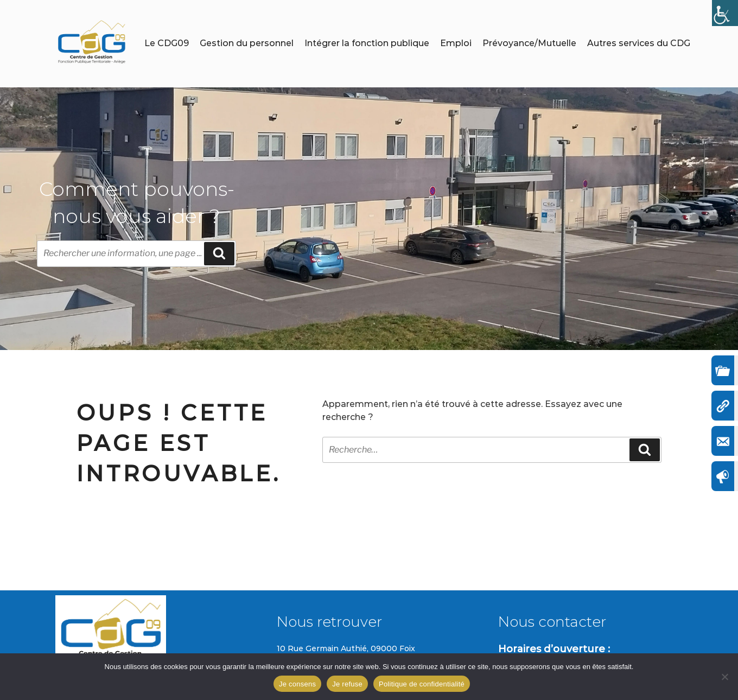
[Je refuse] (724, 677)
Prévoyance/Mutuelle (529, 43)
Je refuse (347, 684)
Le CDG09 (167, 43)
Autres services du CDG (639, 43)
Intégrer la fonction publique (367, 43)
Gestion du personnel (247, 43)
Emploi (456, 43)
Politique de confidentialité (422, 684)
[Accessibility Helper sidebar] (725, 13)
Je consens (297, 684)
